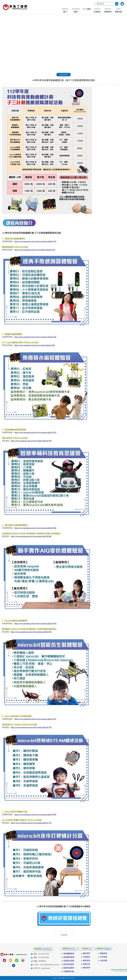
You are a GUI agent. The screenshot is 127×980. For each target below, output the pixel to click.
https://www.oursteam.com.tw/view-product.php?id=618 (31, 632)
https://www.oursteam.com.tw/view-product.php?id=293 (35, 250)
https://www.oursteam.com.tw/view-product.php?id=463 (35, 345)
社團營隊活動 (69, 971)
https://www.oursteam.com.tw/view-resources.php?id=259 (35, 337)
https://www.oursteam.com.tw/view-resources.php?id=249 (35, 623)
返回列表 (64, 935)
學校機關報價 (69, 954)
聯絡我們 (87, 968)
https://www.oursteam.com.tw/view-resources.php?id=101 (35, 719)
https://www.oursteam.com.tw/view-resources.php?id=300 (35, 815)
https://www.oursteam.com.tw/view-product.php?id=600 (31, 536)
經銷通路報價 (69, 957)
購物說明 (104, 953)
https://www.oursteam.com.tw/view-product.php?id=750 (31, 823)
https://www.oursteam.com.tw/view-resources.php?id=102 (35, 241)
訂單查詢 (104, 957)
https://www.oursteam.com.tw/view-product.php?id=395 (31, 727)
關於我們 (87, 953)
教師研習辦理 (69, 968)
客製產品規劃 (69, 961)
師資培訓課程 (69, 964)
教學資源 (87, 961)
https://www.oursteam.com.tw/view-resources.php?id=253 (35, 432)
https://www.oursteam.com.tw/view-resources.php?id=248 (35, 528)
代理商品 (87, 957)
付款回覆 (104, 961)
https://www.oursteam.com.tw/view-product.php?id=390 (31, 441)
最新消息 (87, 964)
